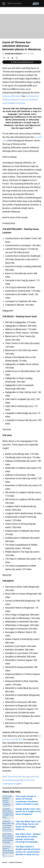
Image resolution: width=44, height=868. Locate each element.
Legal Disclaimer (34, 832)
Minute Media (14, 850)
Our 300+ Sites (33, 819)
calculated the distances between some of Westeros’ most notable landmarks (21, 100)
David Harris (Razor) (14, 53)
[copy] (17, 58)
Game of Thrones (16, 799)
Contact (6, 819)
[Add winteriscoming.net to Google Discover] (22, 62)
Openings (31, 815)
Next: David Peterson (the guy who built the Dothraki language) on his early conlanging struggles (21, 780)
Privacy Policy (8, 828)
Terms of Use (33, 828)
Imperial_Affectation (12, 96)
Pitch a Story (33, 824)
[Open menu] (4, 3)
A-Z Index (31, 837)
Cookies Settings (22, 29)
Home (5, 799)
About (5, 815)
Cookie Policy (8, 832)
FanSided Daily (9, 824)
